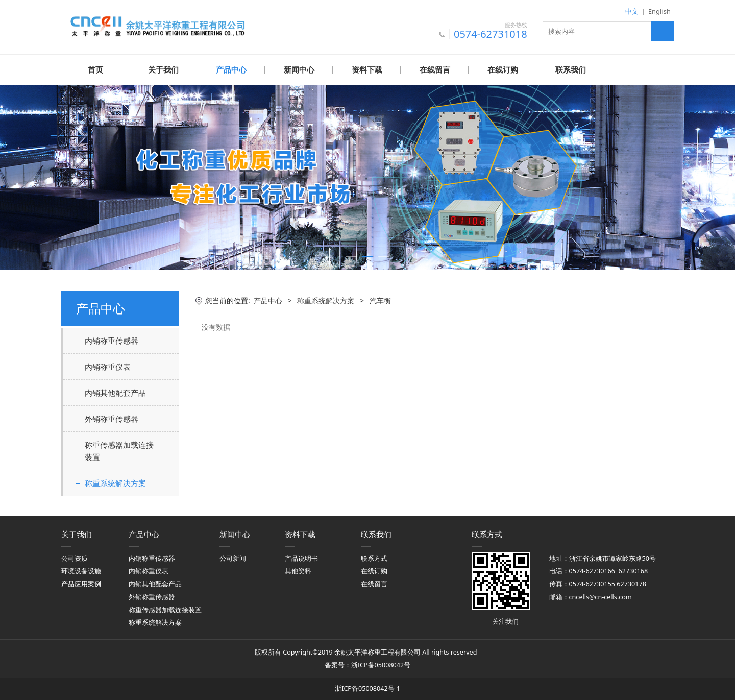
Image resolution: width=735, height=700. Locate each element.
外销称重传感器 (112, 418)
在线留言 (435, 70)
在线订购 (503, 70)
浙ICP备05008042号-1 (367, 688)
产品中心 (231, 70)
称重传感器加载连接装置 (119, 450)
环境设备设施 (81, 571)
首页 (95, 70)
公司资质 (75, 558)
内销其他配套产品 (115, 392)
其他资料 (298, 571)
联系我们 (571, 70)
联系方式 (374, 558)
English (659, 11)
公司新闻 (233, 558)
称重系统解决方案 (115, 482)
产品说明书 (301, 558)
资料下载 (367, 70)
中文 (632, 11)
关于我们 (163, 70)
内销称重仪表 (108, 366)
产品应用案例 (81, 583)
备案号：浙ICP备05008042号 (367, 665)
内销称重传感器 (112, 340)
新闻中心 (299, 70)
